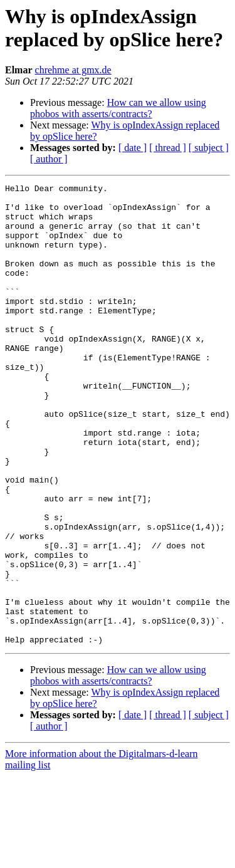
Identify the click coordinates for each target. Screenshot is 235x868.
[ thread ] (168, 148)
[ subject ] (209, 148)
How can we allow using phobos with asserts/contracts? (118, 108)
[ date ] (133, 148)
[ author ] (49, 159)
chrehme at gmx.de (73, 70)
